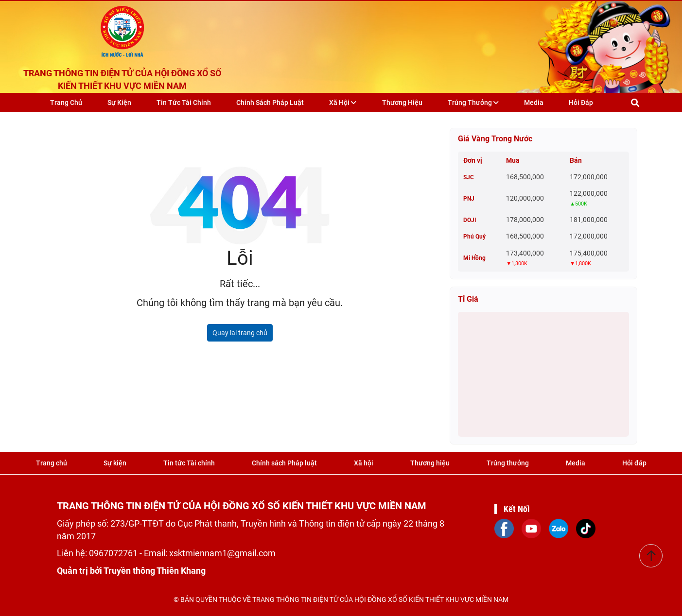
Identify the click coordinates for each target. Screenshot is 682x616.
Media (534, 103)
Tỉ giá (468, 299)
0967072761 (114, 553)
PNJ (469, 199)
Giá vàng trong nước (495, 139)
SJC (469, 177)
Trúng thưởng (473, 103)
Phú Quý (474, 237)
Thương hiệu (402, 103)
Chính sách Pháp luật (270, 103)
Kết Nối (517, 509)
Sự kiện (119, 103)
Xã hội (343, 103)
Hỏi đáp (581, 103)
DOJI (470, 220)
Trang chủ (66, 103)
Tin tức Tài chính (184, 103)
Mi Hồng (474, 258)
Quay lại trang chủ (240, 333)
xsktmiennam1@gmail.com (222, 553)
